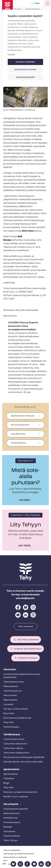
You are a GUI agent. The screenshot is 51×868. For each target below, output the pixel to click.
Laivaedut (8, 704)
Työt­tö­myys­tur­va (13, 691)
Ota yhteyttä (11, 804)
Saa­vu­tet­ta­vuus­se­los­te (15, 857)
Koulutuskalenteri (20, 425)
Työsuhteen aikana (13, 748)
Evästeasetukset (25, 77)
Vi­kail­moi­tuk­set (12, 836)
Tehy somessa (26, 627)
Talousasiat (9, 832)
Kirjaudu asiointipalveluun (28, 649)
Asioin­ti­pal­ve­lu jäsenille (16, 809)
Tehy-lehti (8, 722)
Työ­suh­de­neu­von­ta (13, 682)
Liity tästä (24, 546)
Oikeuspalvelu (11, 686)
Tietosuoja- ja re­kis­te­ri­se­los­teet (19, 854)
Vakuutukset (10, 695)
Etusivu (18, 9)
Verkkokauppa (11, 727)
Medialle (8, 827)
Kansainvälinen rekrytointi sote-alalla (23, 762)
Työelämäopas (12, 735)
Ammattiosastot (12, 823)
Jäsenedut (10, 670)
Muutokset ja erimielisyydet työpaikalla (24, 757)
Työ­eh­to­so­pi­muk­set (14, 739)
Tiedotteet (9, 779)
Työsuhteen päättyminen (16, 753)
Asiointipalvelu (18, 443)
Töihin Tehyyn (11, 841)
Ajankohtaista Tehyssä (23, 416)
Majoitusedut (10, 700)
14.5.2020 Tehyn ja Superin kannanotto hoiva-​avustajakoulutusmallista (23, 326)
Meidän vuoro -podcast (16, 797)
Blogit (6, 783)
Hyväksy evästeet (25, 62)
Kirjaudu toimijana (28, 658)
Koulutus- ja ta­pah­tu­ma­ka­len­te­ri (20, 792)
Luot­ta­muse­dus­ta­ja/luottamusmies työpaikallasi (22, 676)
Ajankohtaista (33, 9)
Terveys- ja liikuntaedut (16, 709)
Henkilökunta (10, 818)
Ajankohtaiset (11, 774)
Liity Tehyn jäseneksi (28, 640)
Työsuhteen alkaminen (15, 744)
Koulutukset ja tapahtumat (17, 718)
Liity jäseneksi (18, 434)
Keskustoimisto (12, 813)
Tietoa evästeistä (12, 850)
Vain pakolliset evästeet (25, 70)
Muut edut (9, 713)
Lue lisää (24, 500)
